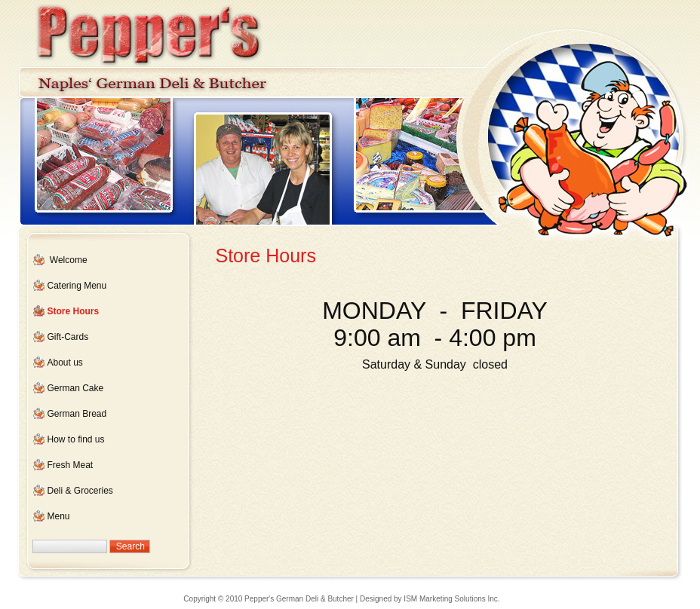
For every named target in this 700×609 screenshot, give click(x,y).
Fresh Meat (71, 465)
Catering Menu (77, 286)
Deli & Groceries (80, 491)
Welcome (69, 260)
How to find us (76, 439)
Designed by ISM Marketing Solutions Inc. (430, 599)
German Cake (76, 388)
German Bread (77, 414)
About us (65, 363)
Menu (59, 516)
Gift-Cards (68, 337)
